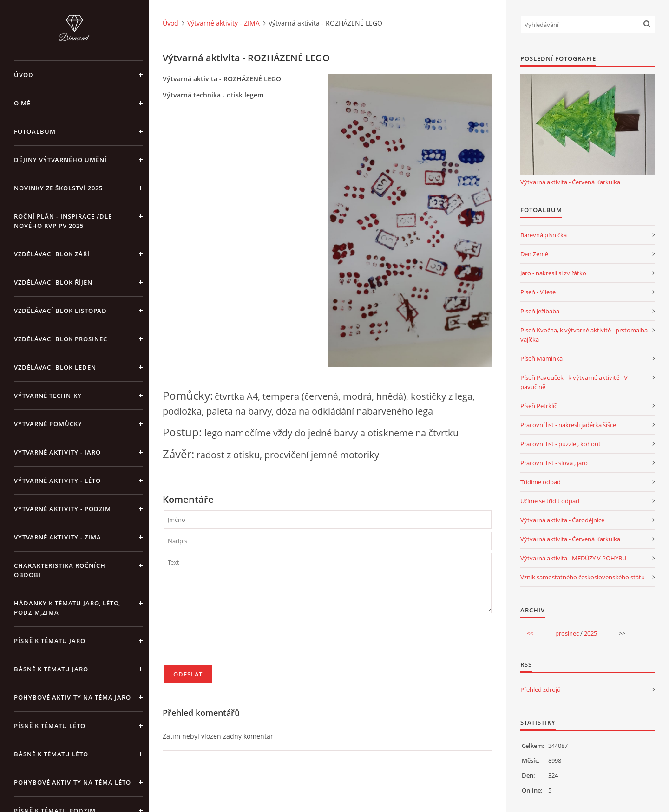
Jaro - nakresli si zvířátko (553, 273)
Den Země (534, 254)
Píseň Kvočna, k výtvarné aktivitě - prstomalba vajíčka (584, 335)
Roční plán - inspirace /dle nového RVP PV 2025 (63, 221)
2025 (590, 633)
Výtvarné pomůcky (48, 424)
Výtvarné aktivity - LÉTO (57, 481)
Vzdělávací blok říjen (53, 282)
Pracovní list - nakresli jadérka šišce (568, 425)
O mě (22, 103)
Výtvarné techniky (48, 396)
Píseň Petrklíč (539, 406)
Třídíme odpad (541, 482)
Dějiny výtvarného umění (60, 160)
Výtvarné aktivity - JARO (57, 452)
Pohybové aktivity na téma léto (72, 782)
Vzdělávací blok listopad (60, 311)
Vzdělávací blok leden (55, 367)
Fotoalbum (35, 131)
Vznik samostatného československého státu (583, 577)
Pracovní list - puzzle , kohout (561, 444)
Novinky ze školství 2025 (58, 188)
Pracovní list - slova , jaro (554, 463)
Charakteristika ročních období (60, 570)
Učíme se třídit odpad (550, 501)
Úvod (24, 75)
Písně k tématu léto (50, 726)
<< (530, 633)
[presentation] (234, 643)
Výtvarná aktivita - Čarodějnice (562, 520)
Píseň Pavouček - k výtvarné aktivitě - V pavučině (574, 382)
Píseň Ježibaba (540, 311)
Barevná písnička (544, 235)
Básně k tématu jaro (51, 669)
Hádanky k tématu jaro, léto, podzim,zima (67, 608)
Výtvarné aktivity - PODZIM (62, 509)
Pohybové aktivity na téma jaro (72, 697)
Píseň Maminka (541, 358)
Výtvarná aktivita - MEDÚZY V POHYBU (573, 558)
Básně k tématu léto (51, 754)
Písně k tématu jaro (50, 641)
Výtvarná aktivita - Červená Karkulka (570, 182)
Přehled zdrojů (541, 689)
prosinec (567, 633)
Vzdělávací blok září (52, 254)
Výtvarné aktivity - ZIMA (58, 537)
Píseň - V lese (538, 292)
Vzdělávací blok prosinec (61, 339)
